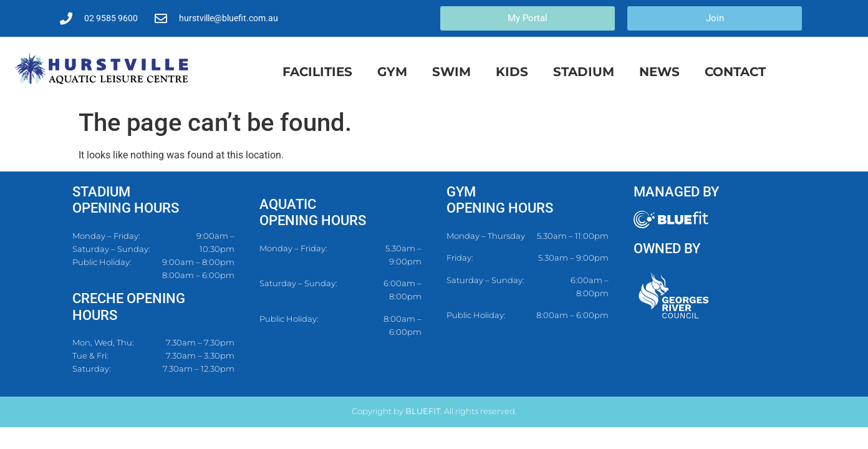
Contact (735, 72)
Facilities (317, 72)
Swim (451, 72)
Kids (512, 72)
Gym (392, 72)
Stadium (584, 72)
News (659, 72)
